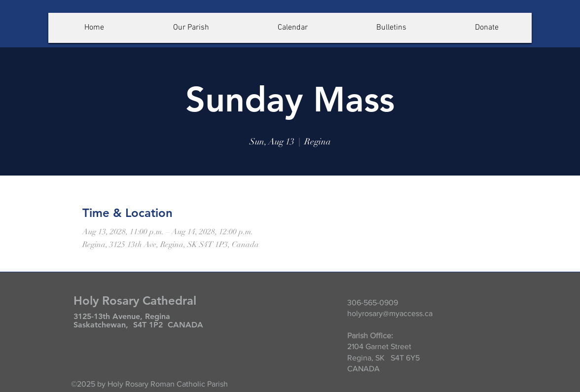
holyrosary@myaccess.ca (390, 313)
